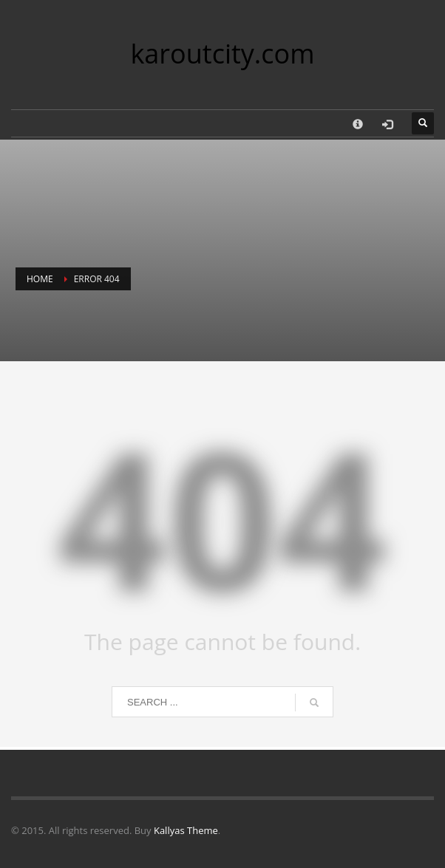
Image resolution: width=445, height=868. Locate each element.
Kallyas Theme (186, 830)
